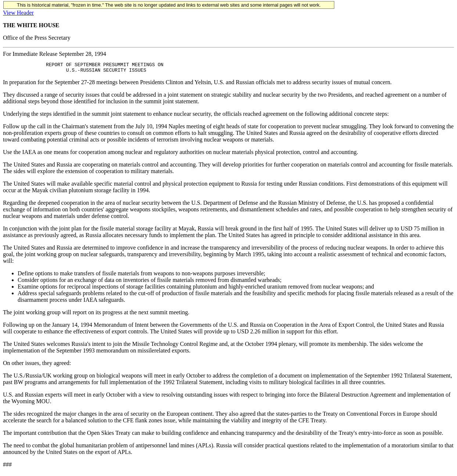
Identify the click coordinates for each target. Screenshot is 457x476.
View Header (18, 13)
